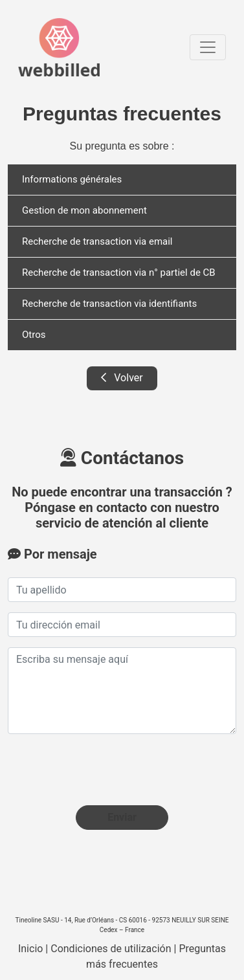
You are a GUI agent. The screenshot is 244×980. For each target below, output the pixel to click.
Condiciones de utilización (111, 949)
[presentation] (106, 770)
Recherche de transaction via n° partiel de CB (119, 273)
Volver (122, 378)
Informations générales (72, 179)
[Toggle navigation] (208, 47)
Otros (34, 335)
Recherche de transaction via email (97, 241)
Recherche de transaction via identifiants (109, 304)
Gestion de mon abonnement (84, 210)
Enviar (122, 817)
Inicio (30, 949)
